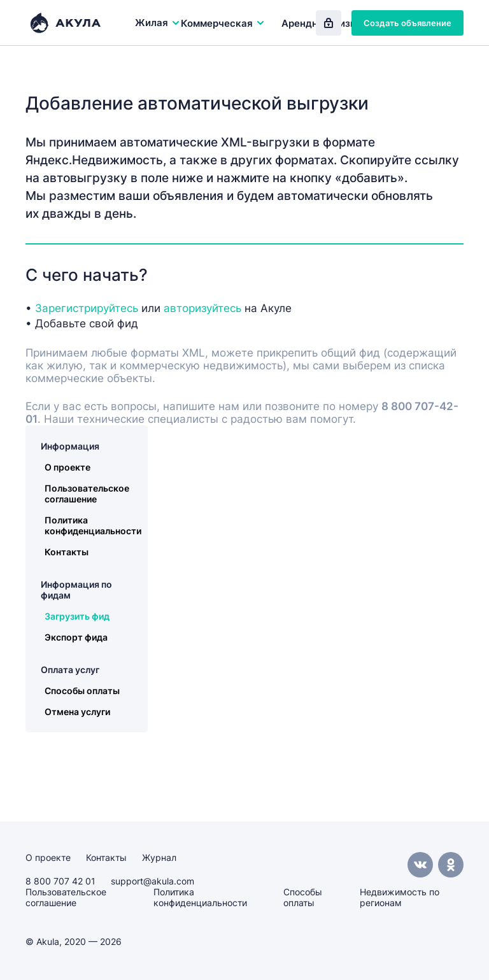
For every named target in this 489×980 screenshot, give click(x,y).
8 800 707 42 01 (60, 881)
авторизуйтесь (202, 308)
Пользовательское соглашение (87, 494)
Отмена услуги (77, 712)
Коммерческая (223, 23)
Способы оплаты (82, 691)
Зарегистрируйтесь (87, 308)
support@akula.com (152, 881)
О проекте (67, 467)
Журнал (159, 857)
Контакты (67, 552)
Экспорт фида (76, 637)
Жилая (158, 23)
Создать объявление (407, 23)
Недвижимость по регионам (400, 897)
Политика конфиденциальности (93, 525)
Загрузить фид (77, 616)
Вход (329, 23)
